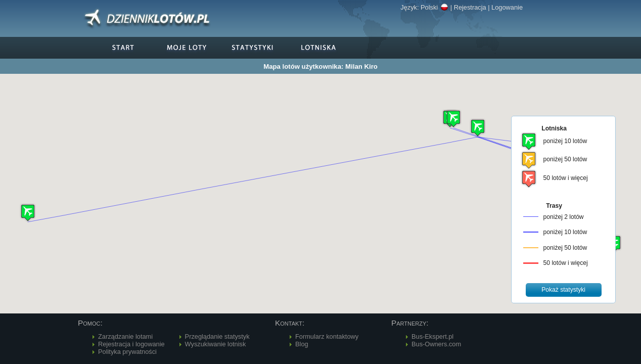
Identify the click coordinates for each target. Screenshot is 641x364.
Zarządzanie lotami (125, 336)
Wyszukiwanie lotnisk (216, 344)
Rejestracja (470, 7)
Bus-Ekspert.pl (432, 336)
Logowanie (507, 7)
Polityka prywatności (127, 352)
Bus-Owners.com (436, 344)
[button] (478, 128)
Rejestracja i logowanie (131, 344)
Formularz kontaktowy (327, 336)
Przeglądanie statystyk (217, 336)
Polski (434, 7)
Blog (302, 344)
